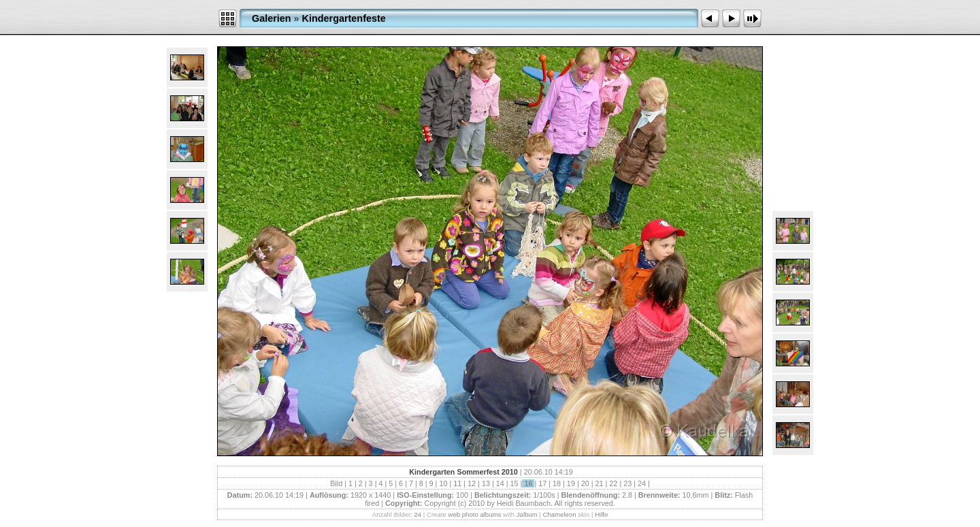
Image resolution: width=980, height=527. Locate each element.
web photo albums (474, 514)
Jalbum (527, 514)
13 (486, 483)
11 (457, 483)
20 (585, 483)
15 (514, 483)
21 (600, 483)
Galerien (272, 18)
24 (642, 483)
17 (542, 483)
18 (557, 483)
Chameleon (560, 514)
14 (500, 483)
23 (627, 483)
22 (613, 483)
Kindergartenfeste (344, 18)
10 (443, 483)
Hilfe (601, 514)
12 (472, 483)
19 (571, 483)
